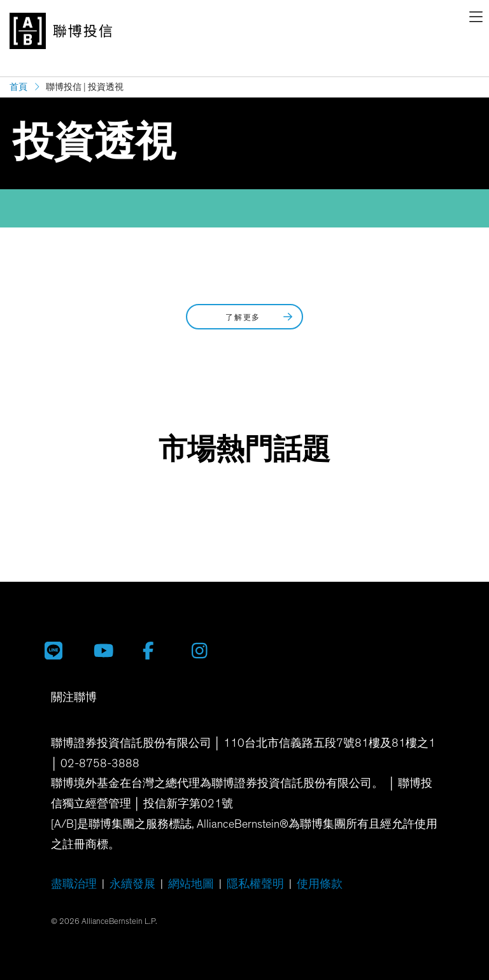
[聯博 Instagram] (207, 651)
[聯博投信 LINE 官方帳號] (60, 651)
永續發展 (132, 884)
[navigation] (476, 19)
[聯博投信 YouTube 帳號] (109, 651)
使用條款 (320, 884)
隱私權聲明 (255, 884)
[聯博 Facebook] (158, 651)
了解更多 (260, 317)
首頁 (18, 87)
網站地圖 (191, 884)
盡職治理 (74, 884)
